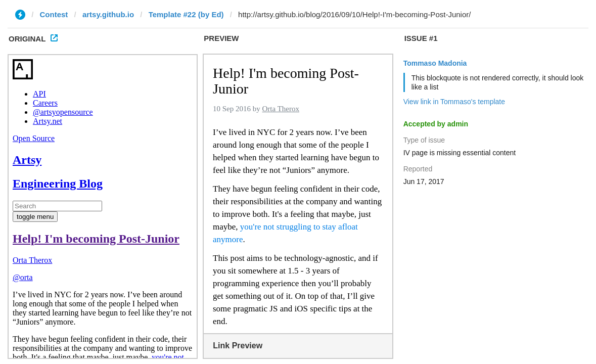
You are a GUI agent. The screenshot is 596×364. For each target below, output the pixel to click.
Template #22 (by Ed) (186, 14)
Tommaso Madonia (435, 63)
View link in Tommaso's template (454, 102)
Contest (54, 14)
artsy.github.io (108, 14)
